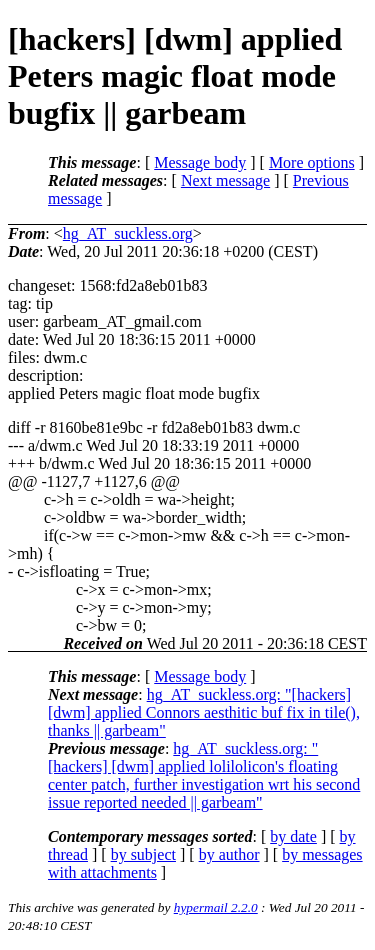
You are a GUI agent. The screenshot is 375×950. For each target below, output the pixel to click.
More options (312, 162)
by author (229, 854)
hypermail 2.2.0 (216, 907)
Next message (225, 180)
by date (293, 836)
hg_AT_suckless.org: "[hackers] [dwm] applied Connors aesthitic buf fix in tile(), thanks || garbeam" (204, 712)
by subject (143, 854)
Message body (200, 162)
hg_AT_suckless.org (128, 233)
